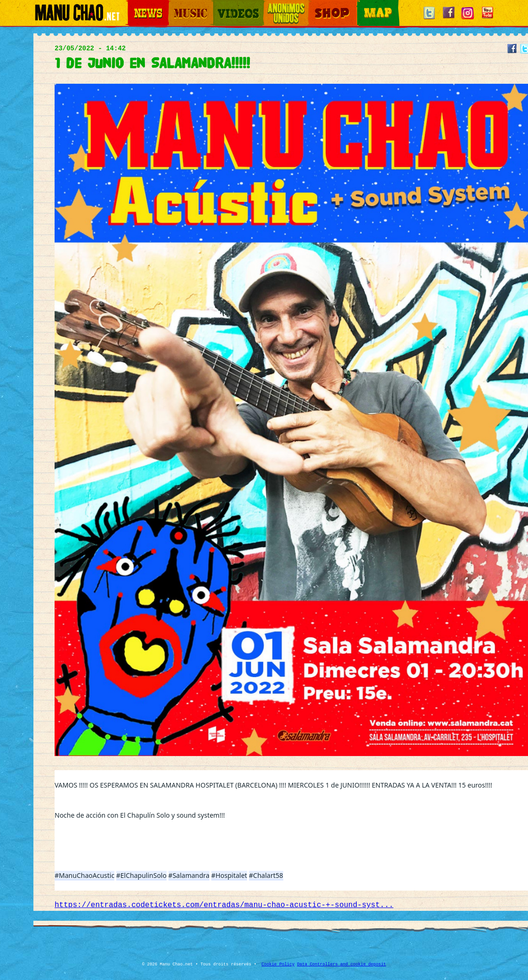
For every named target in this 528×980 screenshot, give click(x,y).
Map (363, 5)
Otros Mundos (280, 5)
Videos (222, 5)
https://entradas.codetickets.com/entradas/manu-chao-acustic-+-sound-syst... (224, 905)
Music (176, 5)
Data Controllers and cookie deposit (341, 964)
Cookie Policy (278, 964)
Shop (315, 5)
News (134, 5)
